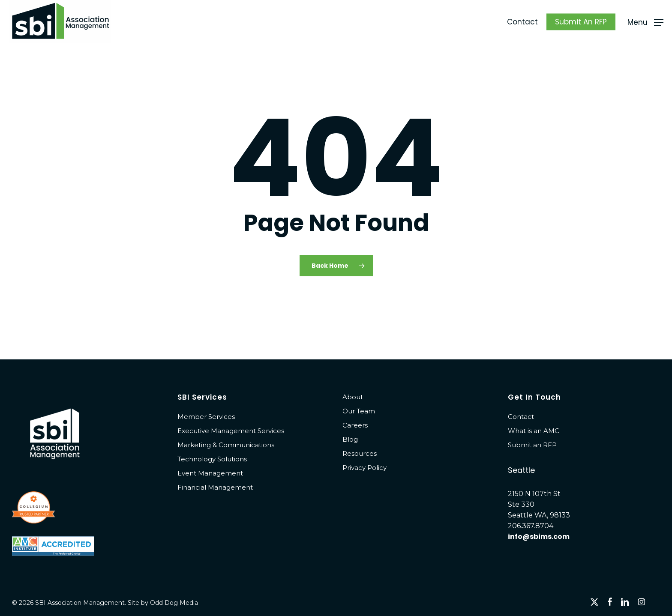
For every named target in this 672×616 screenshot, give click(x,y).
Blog (350, 439)
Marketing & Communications (226, 445)
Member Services (206, 417)
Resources (360, 453)
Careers (355, 425)
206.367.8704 (531, 526)
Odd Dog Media (174, 603)
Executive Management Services (231, 431)
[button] (645, 22)
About (353, 397)
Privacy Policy (364, 468)
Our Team (359, 411)
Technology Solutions (212, 459)
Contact (521, 417)
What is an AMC (534, 431)
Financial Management (215, 487)
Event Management (210, 473)
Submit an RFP (532, 445)
